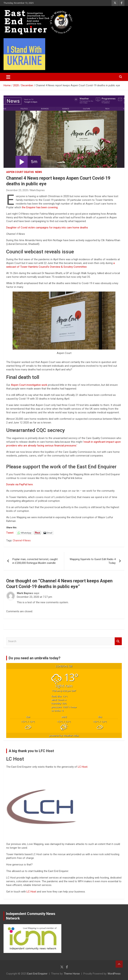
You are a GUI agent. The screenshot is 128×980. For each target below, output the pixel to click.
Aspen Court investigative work (29, 385)
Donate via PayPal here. (20, 484)
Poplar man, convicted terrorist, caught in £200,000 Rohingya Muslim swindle (35, 561)
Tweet (10, 533)
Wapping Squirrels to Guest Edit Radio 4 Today (93, 561)
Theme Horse (72, 974)
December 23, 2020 (17, 190)
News (39, 172)
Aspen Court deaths (20, 172)
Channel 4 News (22, 540)
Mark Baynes (37, 190)
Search (118, 641)
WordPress (114, 974)
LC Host (32, 892)
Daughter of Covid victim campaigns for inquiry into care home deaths (47, 228)
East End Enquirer (37, 974)
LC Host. (83, 767)
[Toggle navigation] (8, 77)
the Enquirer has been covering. (40, 207)
